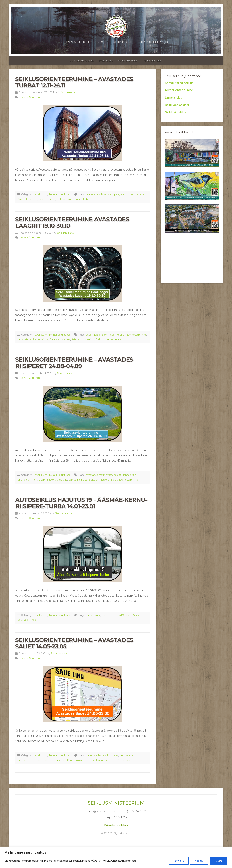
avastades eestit (95, 475)
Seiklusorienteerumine (69, 199)
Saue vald (140, 194)
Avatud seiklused (82, 61)
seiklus (66, 340)
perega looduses (124, 194)
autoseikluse (93, 615)
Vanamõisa (125, 760)
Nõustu (218, 861)
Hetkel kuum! (40, 194)
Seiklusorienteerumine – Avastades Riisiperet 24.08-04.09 (74, 363)
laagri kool (116, 335)
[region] (116, 858)
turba (86, 199)
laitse (128, 615)
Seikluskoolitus (175, 112)
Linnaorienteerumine (135, 335)
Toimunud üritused (60, 194)
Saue (39, 760)
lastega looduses (108, 755)
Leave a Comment (30, 97)
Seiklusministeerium (83, 340)
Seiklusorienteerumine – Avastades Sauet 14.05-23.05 (74, 643)
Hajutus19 (118, 615)
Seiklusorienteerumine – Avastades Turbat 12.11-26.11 (74, 82)
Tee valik (176, 861)
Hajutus (106, 615)
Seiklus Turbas (47, 199)
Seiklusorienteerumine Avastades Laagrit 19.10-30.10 (72, 222)
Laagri (89, 335)
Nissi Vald (107, 194)
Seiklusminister (67, 93)
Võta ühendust (129, 61)
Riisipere (41, 480)
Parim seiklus (41, 340)
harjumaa (91, 755)
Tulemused (106, 61)
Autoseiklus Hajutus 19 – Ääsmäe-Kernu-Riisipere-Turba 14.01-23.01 (81, 503)
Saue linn (48, 760)
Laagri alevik (101, 335)
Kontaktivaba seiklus (179, 83)
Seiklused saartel (177, 105)
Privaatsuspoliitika (116, 825)
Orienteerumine (26, 480)
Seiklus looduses (27, 199)
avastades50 (113, 475)
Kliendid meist (153, 61)
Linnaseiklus (93, 194)
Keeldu (198, 861)
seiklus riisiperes (78, 480)
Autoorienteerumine (179, 90)
